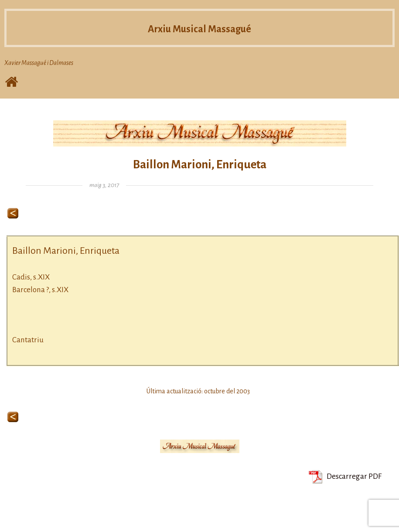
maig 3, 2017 (104, 185)
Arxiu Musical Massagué (200, 29)
